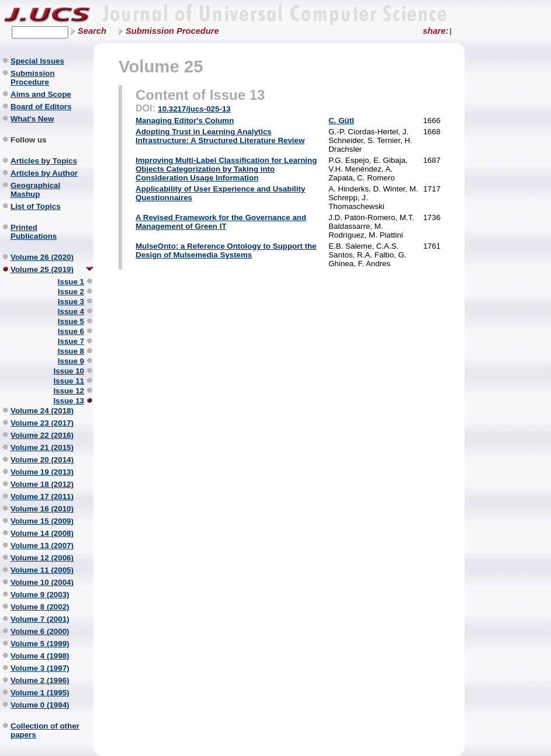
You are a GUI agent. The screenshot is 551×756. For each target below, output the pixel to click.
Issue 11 (69, 381)
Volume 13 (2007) (42, 546)
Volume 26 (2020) (42, 257)
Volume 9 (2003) (40, 595)
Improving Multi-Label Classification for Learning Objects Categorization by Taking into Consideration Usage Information (226, 169)
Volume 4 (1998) (40, 656)
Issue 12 (69, 391)
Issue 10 (69, 371)
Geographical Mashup (35, 190)
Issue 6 (71, 331)
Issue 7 (71, 341)
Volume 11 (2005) (42, 570)
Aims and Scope (41, 94)
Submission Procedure (172, 31)
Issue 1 (71, 282)
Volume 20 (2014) (42, 460)
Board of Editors (41, 107)
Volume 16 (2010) (42, 509)
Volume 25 (161, 66)
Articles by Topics (44, 161)
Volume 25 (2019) (42, 269)
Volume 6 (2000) (40, 631)
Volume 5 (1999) (40, 644)
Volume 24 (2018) (42, 411)
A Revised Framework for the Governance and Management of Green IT (221, 222)
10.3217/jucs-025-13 (194, 109)
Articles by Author (44, 173)
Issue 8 (71, 351)
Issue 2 (71, 292)
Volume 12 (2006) (42, 558)
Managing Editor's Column (185, 121)
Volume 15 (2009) (42, 521)
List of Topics (36, 206)
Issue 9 (71, 361)
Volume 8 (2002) (40, 607)
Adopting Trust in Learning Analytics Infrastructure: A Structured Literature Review (220, 136)
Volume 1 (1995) (40, 693)
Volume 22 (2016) (42, 435)
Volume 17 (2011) (42, 497)
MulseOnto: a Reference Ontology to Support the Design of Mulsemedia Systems (226, 250)
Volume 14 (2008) (42, 533)
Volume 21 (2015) (42, 447)
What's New (32, 119)
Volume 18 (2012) (42, 484)
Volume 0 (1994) (40, 705)
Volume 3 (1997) (40, 668)
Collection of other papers (45, 730)
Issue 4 (71, 311)
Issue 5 (71, 321)
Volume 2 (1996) (40, 680)
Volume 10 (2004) (42, 582)
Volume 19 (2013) (42, 472)
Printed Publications (34, 232)
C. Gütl (341, 121)
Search (92, 31)
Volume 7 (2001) (40, 619)
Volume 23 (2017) (42, 423)
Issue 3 (71, 302)
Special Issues (37, 61)
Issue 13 (69, 401)
